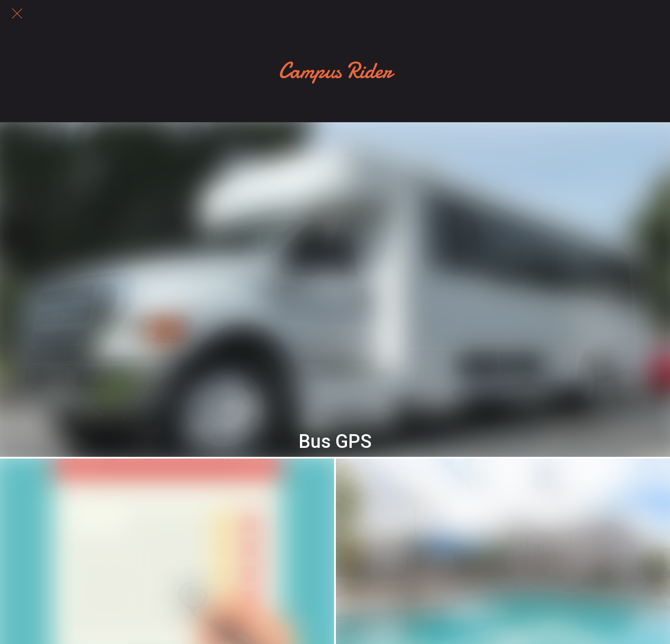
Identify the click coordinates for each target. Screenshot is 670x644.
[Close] (17, 14)
